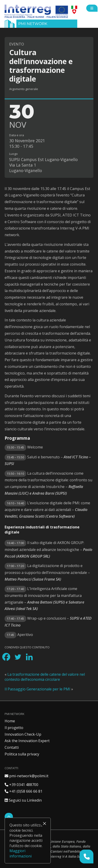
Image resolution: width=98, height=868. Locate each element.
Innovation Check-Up (23, 734)
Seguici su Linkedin (23, 800)
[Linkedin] (29, 657)
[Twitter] (18, 657)
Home (10, 721)
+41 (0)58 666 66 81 (24, 791)
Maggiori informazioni (21, 853)
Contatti (12, 747)
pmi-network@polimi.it (27, 776)
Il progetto (14, 728)
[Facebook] (6, 657)
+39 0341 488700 (21, 785)
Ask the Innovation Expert (27, 741)
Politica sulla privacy (22, 754)
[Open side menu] (92, 8)
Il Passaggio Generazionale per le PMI (37, 689)
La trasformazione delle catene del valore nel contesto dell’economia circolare (45, 677)
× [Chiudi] (45, 823)
